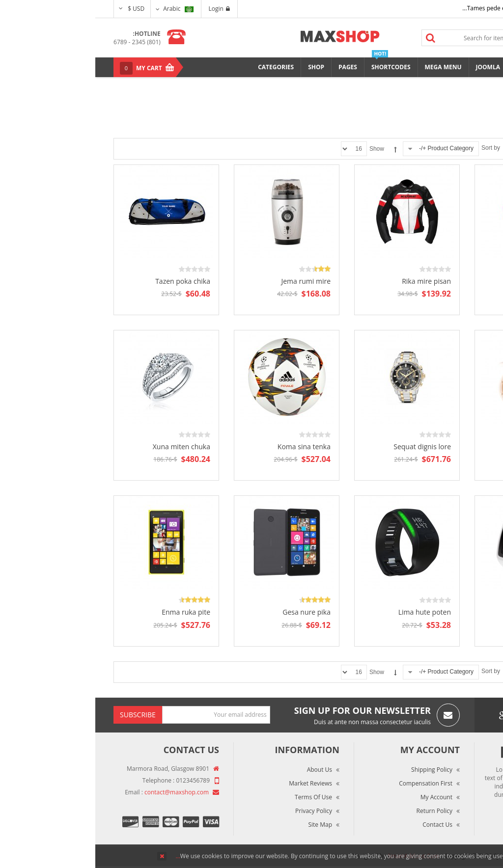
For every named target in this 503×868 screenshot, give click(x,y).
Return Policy (339, 811)
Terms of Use (218, 797)
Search (335, 38)
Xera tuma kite (453, 447)
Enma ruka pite (91, 612)
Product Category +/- (351, 148)
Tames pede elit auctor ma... (406, 8)
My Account (341, 797)
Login (124, 9)
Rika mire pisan (331, 281)
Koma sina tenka (209, 447)
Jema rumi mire (210, 281)
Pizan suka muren (447, 612)
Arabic (83, 9)
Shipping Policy (336, 770)
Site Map (225, 825)
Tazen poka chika (87, 281)
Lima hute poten (329, 612)
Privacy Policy (218, 811)
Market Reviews (215, 783)
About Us (224, 770)
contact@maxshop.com (81, 792)
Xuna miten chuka (86, 447)
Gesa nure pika (211, 612)
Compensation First (330, 783)
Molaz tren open (450, 281)
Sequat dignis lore (327, 447)
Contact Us (342, 825)
